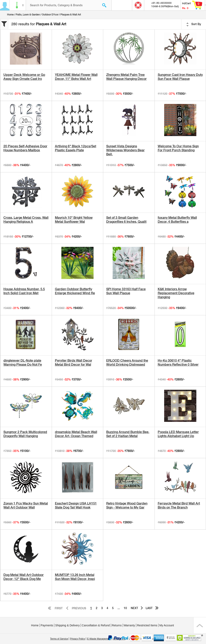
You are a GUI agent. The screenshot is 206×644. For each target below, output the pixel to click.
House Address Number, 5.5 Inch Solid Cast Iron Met (24, 291)
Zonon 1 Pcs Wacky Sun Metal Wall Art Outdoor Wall (26, 505)
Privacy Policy (78, 639)
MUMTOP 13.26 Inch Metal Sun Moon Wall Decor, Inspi (75, 577)
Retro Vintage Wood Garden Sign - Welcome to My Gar (127, 505)
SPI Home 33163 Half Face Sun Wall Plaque (126, 291)
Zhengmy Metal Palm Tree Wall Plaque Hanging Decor (126, 77)
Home (10, 15)
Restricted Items (147, 625)
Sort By (194, 24)
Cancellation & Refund (96, 625)
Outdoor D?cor (50, 15)
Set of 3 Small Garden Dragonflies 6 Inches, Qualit (126, 220)
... (119, 608)
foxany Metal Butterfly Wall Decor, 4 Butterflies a (177, 220)
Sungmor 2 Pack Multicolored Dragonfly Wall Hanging (25, 434)
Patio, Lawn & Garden (28, 15)
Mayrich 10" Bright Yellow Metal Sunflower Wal (74, 220)
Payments (47, 625)
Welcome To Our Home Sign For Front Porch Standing (178, 148)
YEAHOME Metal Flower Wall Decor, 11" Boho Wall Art (76, 77)
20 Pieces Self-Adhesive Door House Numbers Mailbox (25, 148)
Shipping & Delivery (67, 625)
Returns (117, 625)
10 (125, 608)
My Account (167, 625)
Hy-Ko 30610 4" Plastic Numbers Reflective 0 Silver (178, 363)
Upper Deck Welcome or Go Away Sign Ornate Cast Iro (24, 77)
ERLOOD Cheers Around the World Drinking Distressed (127, 363)
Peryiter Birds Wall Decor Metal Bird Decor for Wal (74, 363)
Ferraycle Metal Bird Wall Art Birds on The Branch (179, 505)
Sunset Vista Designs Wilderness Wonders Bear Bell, (125, 150)
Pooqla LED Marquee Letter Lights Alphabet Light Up (178, 434)
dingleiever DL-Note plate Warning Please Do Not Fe (23, 363)
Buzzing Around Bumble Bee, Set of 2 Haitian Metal (128, 434)
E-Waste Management (99, 639)
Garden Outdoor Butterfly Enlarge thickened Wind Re (75, 291)
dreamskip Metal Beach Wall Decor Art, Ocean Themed (76, 434)
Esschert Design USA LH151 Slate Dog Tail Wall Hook (76, 505)
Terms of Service (59, 639)
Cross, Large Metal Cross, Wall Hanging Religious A (26, 220)
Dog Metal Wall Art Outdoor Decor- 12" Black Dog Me (24, 577)
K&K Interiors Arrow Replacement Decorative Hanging (176, 293)
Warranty (129, 625)
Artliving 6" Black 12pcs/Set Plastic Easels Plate (76, 148)
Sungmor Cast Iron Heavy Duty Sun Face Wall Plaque (180, 77)
